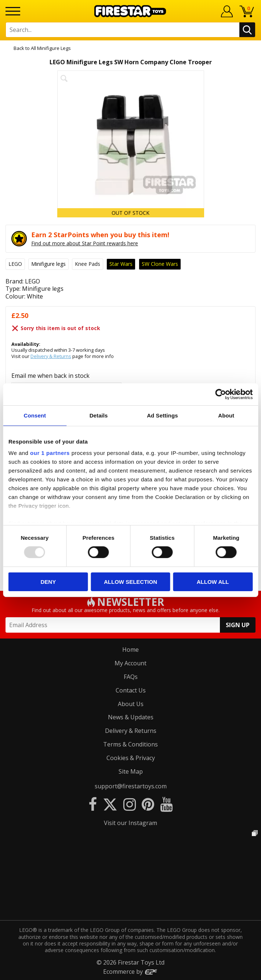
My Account (130, 663)
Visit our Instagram (130, 823)
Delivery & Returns (51, 356)
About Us (131, 704)
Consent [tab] (35, 415)
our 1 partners (50, 453)
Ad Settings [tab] (162, 415)
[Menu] (13, 11)
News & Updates (131, 717)
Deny (48, 582)
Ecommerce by (130, 972)
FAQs (131, 677)
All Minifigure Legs (51, 48)
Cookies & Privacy (131, 758)
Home (130, 650)
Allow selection (130, 582)
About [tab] (226, 415)
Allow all (213, 582)
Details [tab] (99, 415)
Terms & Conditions (130, 744)
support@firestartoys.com (131, 786)
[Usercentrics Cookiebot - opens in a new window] (220, 394)
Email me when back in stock (50, 376)
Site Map (131, 771)
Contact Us (131, 690)
